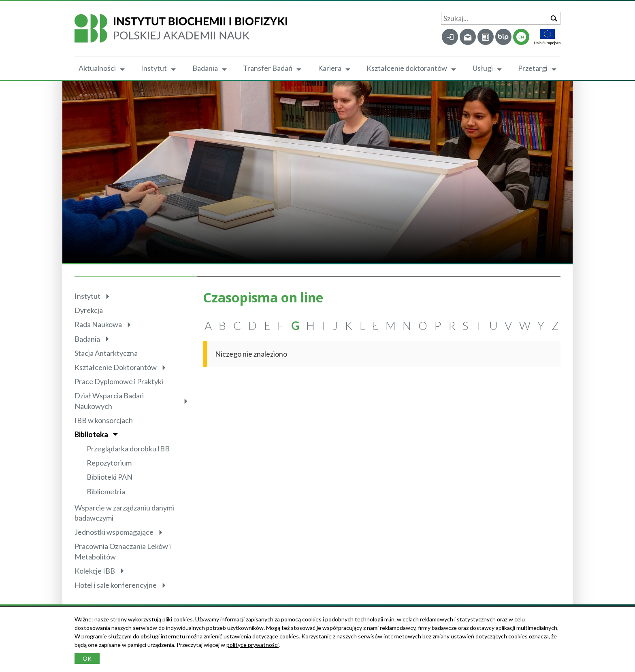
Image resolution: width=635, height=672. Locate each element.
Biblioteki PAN (110, 477)
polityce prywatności (253, 645)
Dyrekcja (89, 310)
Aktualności (97, 68)
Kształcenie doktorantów (407, 68)
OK (87, 658)
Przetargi (533, 68)
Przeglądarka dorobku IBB (128, 449)
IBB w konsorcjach (104, 420)
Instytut (154, 68)
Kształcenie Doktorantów (116, 367)
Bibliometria (106, 491)
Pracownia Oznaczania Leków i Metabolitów (123, 551)
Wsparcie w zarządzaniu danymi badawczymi (124, 513)
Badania (205, 68)
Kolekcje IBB (95, 571)
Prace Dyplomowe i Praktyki (119, 381)
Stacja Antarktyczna (106, 353)
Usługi (483, 68)
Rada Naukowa (98, 324)
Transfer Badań (268, 68)
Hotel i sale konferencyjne (116, 585)
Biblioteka (91, 434)
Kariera (330, 68)
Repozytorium (109, 463)
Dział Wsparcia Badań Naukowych (109, 401)
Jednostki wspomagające (114, 532)
